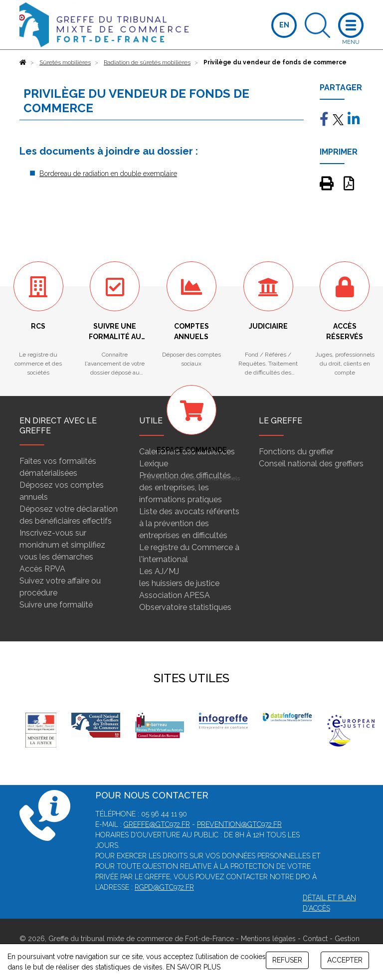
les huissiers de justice (179, 583)
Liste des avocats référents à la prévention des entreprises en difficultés (189, 523)
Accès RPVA (42, 569)
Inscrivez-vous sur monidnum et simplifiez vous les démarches (62, 545)
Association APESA (175, 595)
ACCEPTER (345, 960)
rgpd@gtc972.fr (164, 887)
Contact (315, 939)
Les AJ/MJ (159, 571)
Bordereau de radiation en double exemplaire (108, 174)
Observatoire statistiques (185, 607)
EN (284, 25)
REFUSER (287, 960)
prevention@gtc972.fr (239, 824)
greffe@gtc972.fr (157, 824)
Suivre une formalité (56, 605)
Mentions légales (268, 939)
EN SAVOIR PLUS (193, 967)
